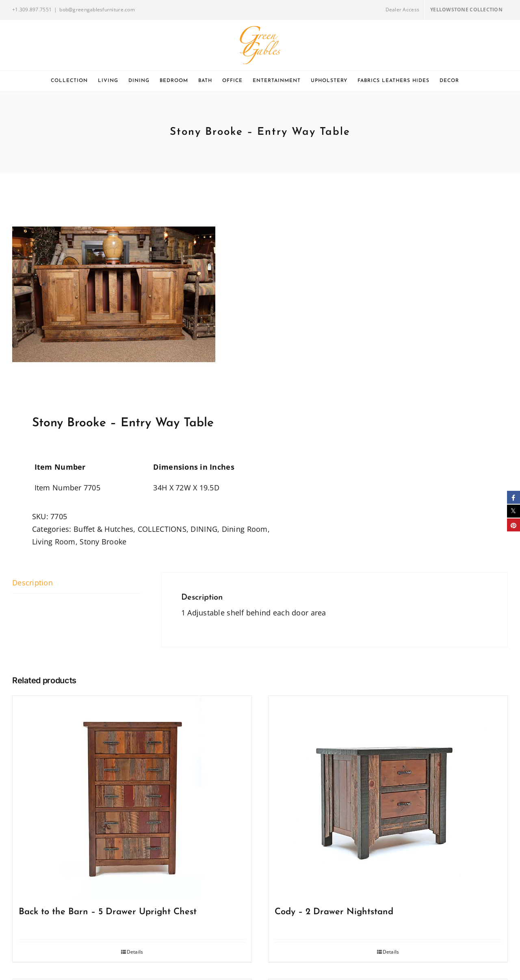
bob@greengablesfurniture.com (97, 10)
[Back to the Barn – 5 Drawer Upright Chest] (132, 797)
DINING (204, 529)
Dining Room (245, 529)
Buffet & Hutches (103, 529)
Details (135, 952)
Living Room (54, 542)
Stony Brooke (103, 542)
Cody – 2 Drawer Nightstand (334, 912)
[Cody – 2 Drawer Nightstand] (388, 797)
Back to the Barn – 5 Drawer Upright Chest (108, 912)
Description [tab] (32, 583)
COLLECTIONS (162, 529)
